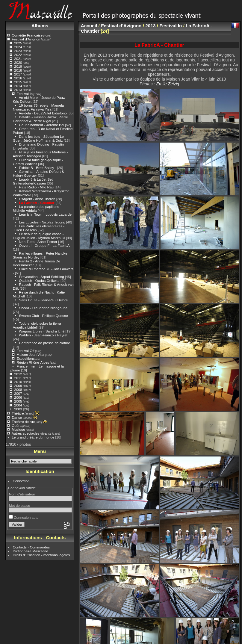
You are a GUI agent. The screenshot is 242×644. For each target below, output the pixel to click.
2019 (18, 66)
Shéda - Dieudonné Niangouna (43, 308)
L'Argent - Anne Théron (37, 199)
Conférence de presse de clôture (44, 343)
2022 (18, 55)
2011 (18, 378)
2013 (18, 90)
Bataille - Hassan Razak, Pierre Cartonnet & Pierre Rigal (40, 119)
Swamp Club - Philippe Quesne (43, 316)
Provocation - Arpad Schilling (41, 277)
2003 (18, 409)
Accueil (89, 26)
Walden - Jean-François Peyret (43, 335)
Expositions (25, 358)
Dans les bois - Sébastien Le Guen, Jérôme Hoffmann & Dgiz (38, 138)
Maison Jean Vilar (30, 354)
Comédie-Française (27, 35)
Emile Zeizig (168, 84)
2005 (18, 401)
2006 (18, 397)
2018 (18, 70)
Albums (40, 26)
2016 (18, 78)
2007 (18, 393)
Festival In (25, 94)
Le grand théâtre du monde (33, 437)
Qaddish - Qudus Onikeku (40, 281)
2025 (18, 43)
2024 (18, 47)
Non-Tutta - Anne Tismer (38, 242)
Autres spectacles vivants (32, 433)
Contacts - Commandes (31, 547)
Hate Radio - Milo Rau (36, 187)
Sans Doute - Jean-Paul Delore (43, 300)
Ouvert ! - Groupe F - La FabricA (44, 245)
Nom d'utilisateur (22, 494)
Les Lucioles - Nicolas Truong (42, 222)
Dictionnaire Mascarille (31, 551)
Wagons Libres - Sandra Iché (42, 331)
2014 (18, 86)
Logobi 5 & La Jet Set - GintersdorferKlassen (34, 181)
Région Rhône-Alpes (33, 362)
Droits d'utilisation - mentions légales (41, 555)
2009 (18, 386)
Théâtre (18, 413)
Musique (18, 429)
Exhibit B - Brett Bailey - (37, 168)
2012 (18, 374)
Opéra (17, 425)
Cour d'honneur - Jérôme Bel (41, 125)
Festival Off (25, 351)
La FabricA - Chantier (37, 203)
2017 (18, 74)
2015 (18, 82)
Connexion (21, 481)
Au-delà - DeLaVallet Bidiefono (43, 113)
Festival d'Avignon (26, 39)
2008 (18, 390)
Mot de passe (20, 505)
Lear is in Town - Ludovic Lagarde (45, 214)
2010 (18, 382)
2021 (18, 59)
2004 (18, 405)
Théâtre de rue (23, 422)
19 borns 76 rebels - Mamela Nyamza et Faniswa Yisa (38, 107)
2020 (18, 62)
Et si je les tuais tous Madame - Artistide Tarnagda (40, 154)
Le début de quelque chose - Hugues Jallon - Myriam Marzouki (39, 236)
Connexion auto (24, 517)
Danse (17, 417)
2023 (18, 51)
